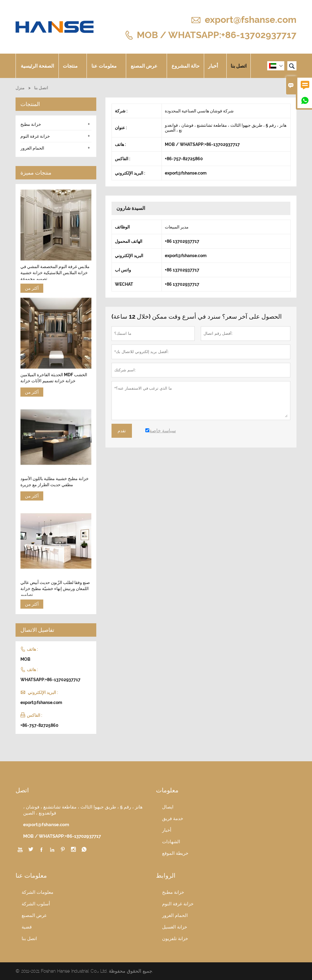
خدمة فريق (173, 819)
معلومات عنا (106, 66)
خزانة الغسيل (175, 927)
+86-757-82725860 (39, 725)
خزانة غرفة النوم (35, 136)
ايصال (168, 807)
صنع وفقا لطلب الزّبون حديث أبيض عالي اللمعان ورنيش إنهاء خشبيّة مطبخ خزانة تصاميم (55, 589)
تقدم (122, 431)
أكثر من (32, 288)
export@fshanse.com (251, 20)
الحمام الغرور (32, 148)
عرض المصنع (146, 66)
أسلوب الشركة (36, 904)
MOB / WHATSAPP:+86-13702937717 (217, 35)
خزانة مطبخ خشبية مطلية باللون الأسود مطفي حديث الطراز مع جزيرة (55, 482)
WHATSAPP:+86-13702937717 (50, 680)
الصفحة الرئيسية (37, 66)
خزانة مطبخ (31, 124)
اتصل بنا (239, 66)
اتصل (22, 790)
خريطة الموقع (175, 853)
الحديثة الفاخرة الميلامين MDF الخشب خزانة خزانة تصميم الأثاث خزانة (54, 378)
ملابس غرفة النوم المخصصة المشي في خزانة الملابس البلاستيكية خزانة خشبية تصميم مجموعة (55, 273)
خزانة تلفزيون (175, 939)
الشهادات (171, 842)
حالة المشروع (186, 66)
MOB (25, 659)
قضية (27, 927)
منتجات (73, 66)
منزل (20, 88)
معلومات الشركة (37, 892)
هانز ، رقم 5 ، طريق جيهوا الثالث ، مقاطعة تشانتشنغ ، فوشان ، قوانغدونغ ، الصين (83, 810)
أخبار (215, 66)
